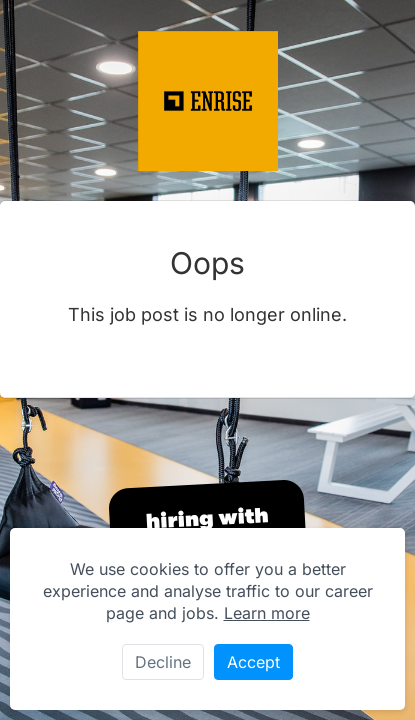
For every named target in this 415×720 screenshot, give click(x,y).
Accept (253, 662)
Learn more (267, 613)
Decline (163, 662)
